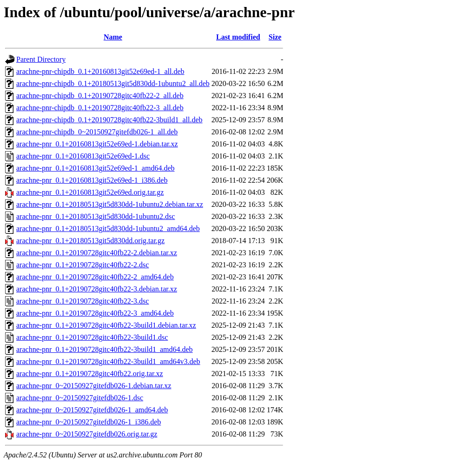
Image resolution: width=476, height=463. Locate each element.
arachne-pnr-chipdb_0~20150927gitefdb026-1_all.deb (97, 132)
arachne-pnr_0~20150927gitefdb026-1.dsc (80, 398)
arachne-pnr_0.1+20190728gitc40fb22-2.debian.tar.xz (97, 253)
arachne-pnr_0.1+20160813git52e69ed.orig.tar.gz (90, 192)
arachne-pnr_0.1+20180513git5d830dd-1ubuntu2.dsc (96, 216)
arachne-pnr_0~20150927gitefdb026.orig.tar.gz (87, 434)
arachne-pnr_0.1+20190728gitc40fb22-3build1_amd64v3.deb (108, 361)
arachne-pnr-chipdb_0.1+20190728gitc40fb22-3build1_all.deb (109, 120)
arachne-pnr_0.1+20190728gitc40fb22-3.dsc (83, 301)
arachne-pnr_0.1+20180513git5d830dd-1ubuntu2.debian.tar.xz (110, 204)
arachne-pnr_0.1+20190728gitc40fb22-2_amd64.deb (95, 277)
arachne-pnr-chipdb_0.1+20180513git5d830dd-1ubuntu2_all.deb (113, 83)
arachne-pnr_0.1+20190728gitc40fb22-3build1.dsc (92, 337)
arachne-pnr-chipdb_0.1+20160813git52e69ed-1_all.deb (100, 71)
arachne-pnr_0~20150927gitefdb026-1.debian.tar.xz (94, 386)
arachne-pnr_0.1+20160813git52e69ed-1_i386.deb (92, 180)
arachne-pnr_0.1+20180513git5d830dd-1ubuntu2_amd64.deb (108, 228)
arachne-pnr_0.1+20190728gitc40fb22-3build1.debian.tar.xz (106, 325)
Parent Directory (41, 59)
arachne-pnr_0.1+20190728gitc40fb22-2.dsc (83, 265)
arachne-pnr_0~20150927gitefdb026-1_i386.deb (89, 422)
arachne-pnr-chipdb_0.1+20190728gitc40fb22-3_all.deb (100, 108)
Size (275, 37)
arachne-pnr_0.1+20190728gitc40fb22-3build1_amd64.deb (105, 349)
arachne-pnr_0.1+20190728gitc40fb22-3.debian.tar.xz (97, 289)
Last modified (238, 37)
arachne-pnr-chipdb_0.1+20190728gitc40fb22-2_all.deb (100, 96)
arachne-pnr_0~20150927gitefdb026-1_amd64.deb (92, 410)
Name (113, 37)
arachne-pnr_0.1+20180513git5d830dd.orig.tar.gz (90, 241)
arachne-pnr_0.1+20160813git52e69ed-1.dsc (83, 156)
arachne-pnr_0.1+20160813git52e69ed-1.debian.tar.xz (97, 144)
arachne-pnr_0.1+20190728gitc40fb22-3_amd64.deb (95, 313)
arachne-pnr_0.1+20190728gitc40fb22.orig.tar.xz (90, 374)
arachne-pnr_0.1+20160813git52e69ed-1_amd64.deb (95, 168)
